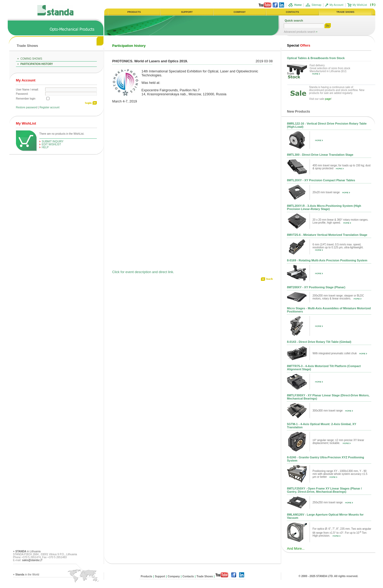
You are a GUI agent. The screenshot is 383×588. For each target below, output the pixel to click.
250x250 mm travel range (333, 502)
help (45, 147)
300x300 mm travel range (333, 411)
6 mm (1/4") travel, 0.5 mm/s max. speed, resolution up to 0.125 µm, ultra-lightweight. (338, 247)
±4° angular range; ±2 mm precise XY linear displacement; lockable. (338, 442)
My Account (336, 5)
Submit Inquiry (53, 141)
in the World (27, 575)
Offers (299, 45)
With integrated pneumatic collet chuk (340, 353)
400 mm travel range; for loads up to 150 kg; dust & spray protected (342, 167)
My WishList (360, 5)
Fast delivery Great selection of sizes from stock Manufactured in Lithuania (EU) (330, 69)
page (328, 99)
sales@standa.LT (32, 560)
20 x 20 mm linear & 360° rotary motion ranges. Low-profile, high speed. (340, 221)
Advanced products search (300, 32)
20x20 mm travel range (331, 192)
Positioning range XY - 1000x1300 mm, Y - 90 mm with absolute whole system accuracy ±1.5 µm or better (340, 474)
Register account (50, 107)
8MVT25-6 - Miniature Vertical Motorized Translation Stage (327, 235)
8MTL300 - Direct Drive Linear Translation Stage (320, 155)
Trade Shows (27, 46)
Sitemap (316, 5)
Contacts (188, 576)
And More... (296, 548)
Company (174, 576)
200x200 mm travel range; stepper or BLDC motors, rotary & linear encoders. (338, 297)
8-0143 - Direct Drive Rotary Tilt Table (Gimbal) (319, 342)
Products (146, 576)
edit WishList (51, 144)
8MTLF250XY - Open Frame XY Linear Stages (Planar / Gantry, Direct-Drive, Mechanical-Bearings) (324, 490)
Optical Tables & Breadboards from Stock (316, 58)
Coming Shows (31, 59)
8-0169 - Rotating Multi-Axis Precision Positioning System (327, 260)
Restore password (27, 107)
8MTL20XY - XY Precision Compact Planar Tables (321, 180)
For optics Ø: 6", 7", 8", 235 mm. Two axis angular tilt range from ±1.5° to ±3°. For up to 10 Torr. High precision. (342, 532)
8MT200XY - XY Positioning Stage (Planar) (316, 287)
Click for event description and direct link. (143, 272)
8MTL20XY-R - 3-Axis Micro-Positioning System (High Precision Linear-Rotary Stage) (324, 207)
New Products (299, 111)
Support (160, 576)
